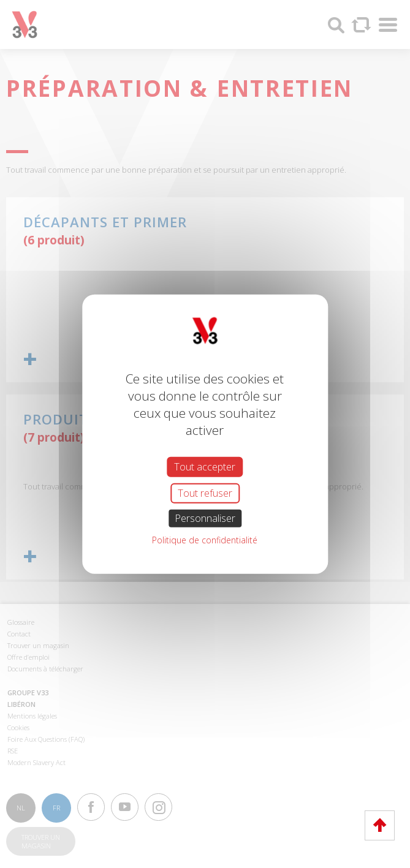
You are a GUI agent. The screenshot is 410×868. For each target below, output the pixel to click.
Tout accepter (205, 466)
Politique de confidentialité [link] (205, 540)
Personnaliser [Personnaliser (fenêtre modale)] (205, 518)
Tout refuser (205, 492)
